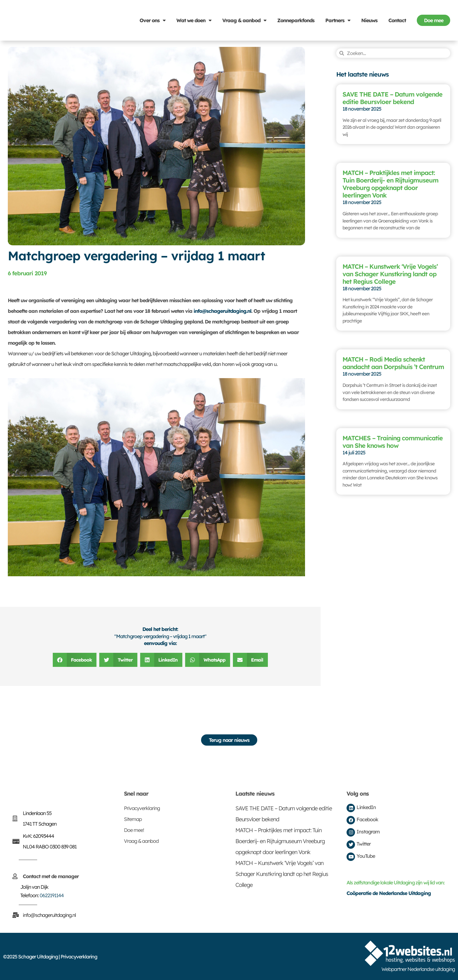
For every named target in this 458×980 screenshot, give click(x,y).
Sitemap (133, 819)
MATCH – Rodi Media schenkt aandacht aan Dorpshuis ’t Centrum (393, 363)
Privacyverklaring (142, 808)
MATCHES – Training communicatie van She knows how (393, 442)
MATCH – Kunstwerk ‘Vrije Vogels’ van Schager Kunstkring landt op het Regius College (390, 274)
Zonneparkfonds (296, 20)
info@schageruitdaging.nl (222, 311)
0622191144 (52, 895)
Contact (397, 20)
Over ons (153, 20)
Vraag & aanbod (244, 20)
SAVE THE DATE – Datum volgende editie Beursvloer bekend (392, 98)
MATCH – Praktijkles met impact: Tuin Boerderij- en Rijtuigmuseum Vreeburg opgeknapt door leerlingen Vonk (390, 184)
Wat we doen (194, 20)
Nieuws (369, 20)
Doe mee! (134, 830)
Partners (338, 20)
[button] (75, 660)
